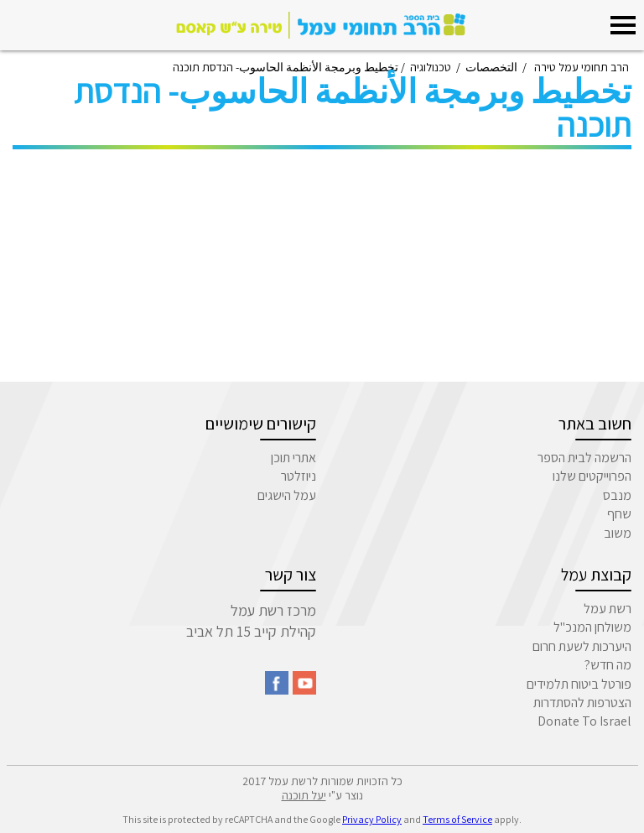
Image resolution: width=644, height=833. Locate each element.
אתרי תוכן (293, 458)
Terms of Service (457, 819)
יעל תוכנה (304, 795)
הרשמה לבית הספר (584, 458)
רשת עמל (608, 609)
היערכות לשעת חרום (582, 646)
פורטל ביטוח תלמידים (579, 684)
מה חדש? (608, 665)
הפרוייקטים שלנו (592, 476)
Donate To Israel (584, 721)
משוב (618, 533)
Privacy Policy (372, 819)
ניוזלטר (299, 476)
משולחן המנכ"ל (592, 627)
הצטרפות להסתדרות (582, 703)
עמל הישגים (287, 495)
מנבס (617, 495)
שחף (619, 514)
